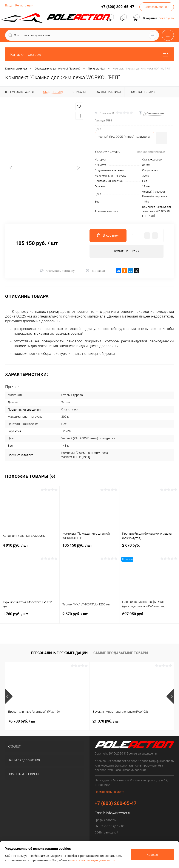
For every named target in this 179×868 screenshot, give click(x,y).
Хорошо (152, 855)
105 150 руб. (89, 548)
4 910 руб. (30, 548)
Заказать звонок (157, 7)
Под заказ (95, 271)
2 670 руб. (149, 548)
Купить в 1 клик (127, 251)
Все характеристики (151, 152)
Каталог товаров (89, 54)
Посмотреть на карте (109, 792)
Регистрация (24, 5)
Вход (9, 5)
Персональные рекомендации (59, 653)
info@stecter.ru (119, 813)
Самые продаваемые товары (121, 653)
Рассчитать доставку (57, 271)
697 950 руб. (149, 616)
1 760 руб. (30, 617)
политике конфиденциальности (93, 860)
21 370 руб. (106, 721)
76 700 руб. (22, 721)
